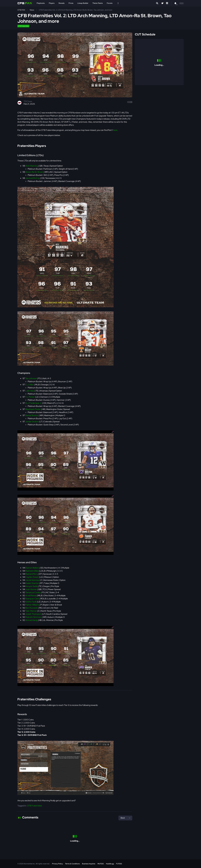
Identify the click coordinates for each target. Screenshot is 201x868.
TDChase (28, 101)
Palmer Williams (32, 605)
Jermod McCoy (33, 178)
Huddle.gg (110, 864)
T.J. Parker (30, 397)
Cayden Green (32, 577)
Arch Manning (32, 166)
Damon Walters (32, 568)
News (32, 10)
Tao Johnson (31, 378)
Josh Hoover (31, 589)
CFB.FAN (21, 10)
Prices (71, 3)
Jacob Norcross (32, 580)
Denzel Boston (32, 415)
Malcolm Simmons (34, 617)
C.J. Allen (30, 385)
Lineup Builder (83, 3)
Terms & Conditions (72, 864)
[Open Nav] (118, 3)
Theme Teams (98, 3)
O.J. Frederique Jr (33, 403)
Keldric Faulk (31, 602)
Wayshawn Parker (33, 409)
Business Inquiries (89, 864)
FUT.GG (119, 864)
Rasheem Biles (32, 571)
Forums (110, 3)
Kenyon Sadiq (32, 586)
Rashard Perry (32, 574)
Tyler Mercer (31, 611)
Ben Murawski (32, 608)
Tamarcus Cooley (33, 592)
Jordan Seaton (32, 422)
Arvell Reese (31, 596)
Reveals (62, 3)
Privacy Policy (57, 864)
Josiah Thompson (33, 614)
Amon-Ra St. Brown (34, 172)
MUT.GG (101, 864)
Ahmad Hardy (31, 620)
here (115, 130)
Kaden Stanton (32, 583)
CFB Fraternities (23, 26)
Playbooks (41, 3)
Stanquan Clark (32, 599)
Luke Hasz (30, 391)
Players (52, 3)
